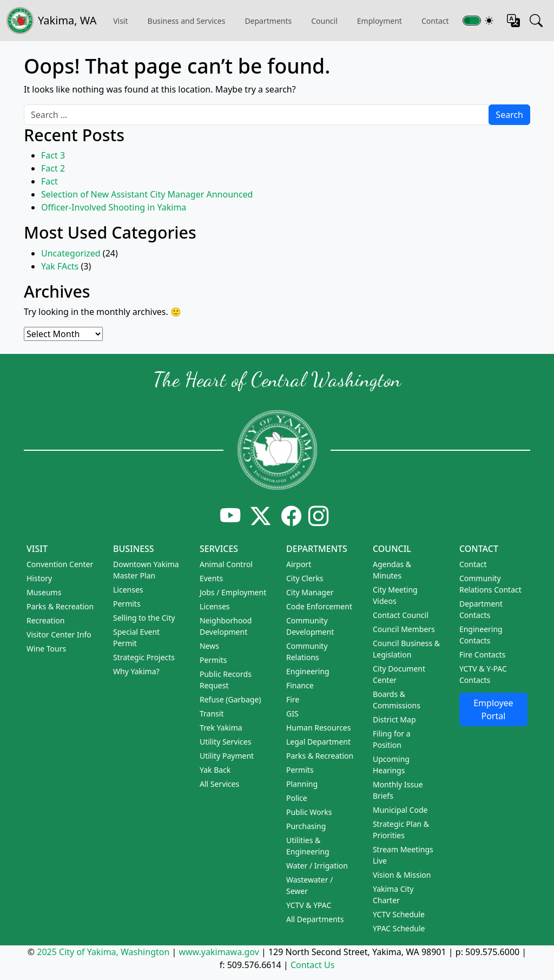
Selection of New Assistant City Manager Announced (147, 194)
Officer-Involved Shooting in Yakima (114, 207)
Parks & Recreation (60, 606)
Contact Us (312, 965)
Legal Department (318, 742)
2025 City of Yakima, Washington (103, 952)
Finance (300, 685)
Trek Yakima (221, 728)
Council (324, 21)
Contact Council (401, 615)
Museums (44, 592)
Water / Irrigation (317, 866)
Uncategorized (71, 253)
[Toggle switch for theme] (472, 21)
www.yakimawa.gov (219, 952)
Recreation (45, 620)
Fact (50, 181)
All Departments (315, 919)
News (209, 646)
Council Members (404, 629)
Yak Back (215, 770)
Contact (479, 549)
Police (297, 798)
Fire (293, 699)
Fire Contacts (482, 655)
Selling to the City (144, 618)
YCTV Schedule (399, 914)
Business (134, 549)
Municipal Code (400, 810)
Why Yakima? (136, 671)
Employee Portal (493, 709)
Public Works (309, 812)
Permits (127, 604)
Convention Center (60, 564)
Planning (302, 784)
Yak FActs (60, 266)
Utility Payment (227, 756)
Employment (380, 21)
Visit (37, 549)
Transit (212, 713)
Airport (299, 564)
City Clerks (305, 578)
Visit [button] (120, 21)
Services (219, 549)
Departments (268, 21)
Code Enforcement (319, 606)
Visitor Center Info (59, 634)
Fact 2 (53, 168)
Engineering (308, 671)
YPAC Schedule (399, 928)
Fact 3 (53, 155)
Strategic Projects (144, 657)
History (39, 578)
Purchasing (306, 826)
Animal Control (226, 564)
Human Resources (319, 728)
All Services (219, 784)
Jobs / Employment (233, 592)
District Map (394, 719)
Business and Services (187, 21)
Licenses (128, 590)
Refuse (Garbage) (230, 699)
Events (211, 578)
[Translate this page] (513, 21)
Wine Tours (46, 649)
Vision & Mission (402, 875)
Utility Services (225, 742)
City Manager (310, 592)
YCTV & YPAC (309, 905)
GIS (292, 713)
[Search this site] (536, 21)
